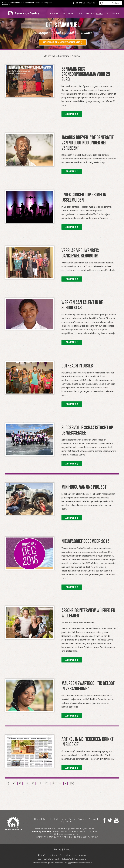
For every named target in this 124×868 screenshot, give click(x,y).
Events (79, 14)
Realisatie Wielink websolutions (74, 859)
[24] (72, 783)
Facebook (104, 820)
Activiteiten (55, 14)
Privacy (67, 850)
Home (66, 56)
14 (27, 783)
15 (33, 783)
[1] (8, 783)
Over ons (89, 14)
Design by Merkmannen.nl (48, 859)
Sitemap (57, 850)
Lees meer (72, 114)
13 (20, 783)
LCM (107, 14)
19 (59, 783)
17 (46, 783)
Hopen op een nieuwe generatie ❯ (63, 42)
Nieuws (99, 14)
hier (69, 863)
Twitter (110, 820)
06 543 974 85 (89, 3)
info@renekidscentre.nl (70, 834)
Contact (115, 14)
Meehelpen (68, 14)
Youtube (116, 820)
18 (53, 783)
